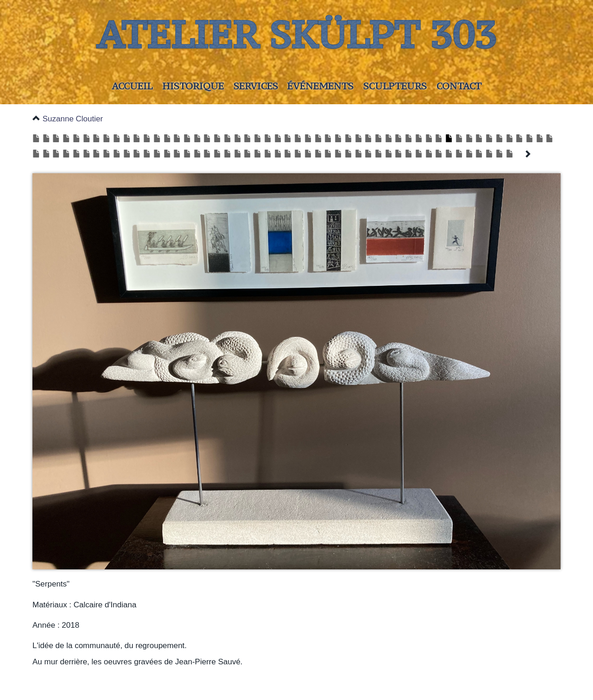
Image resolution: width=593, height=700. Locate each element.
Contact (459, 86)
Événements (320, 86)
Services (256, 86)
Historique (193, 86)
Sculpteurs (395, 86)
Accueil (132, 86)
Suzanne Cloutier (73, 119)
